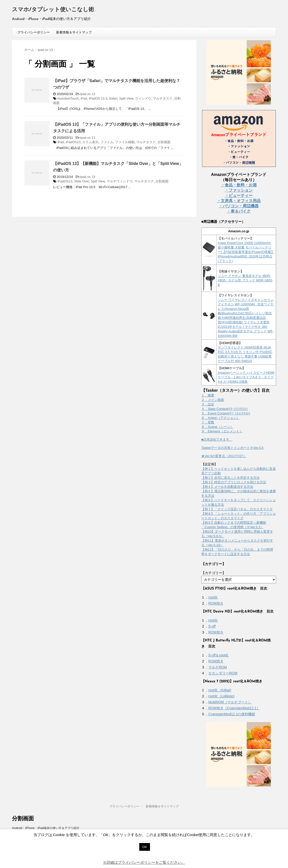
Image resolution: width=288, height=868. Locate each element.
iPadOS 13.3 (98, 98)
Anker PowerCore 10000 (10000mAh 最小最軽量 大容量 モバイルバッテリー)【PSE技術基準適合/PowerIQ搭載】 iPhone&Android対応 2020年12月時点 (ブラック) (246, 252)
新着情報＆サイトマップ (74, 32)
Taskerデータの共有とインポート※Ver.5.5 (232, 448)
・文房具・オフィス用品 (239, 201)
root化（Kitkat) (220, 690)
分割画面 (164, 142)
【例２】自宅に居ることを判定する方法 (230, 478)
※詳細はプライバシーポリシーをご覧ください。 (144, 862)
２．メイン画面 (213, 400)
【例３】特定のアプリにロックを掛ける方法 (234, 482)
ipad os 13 (88, 94)
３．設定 (208, 404)
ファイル (107, 142)
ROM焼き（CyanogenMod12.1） (234, 708)
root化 (213, 597)
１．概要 (208, 395)
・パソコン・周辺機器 (239, 206)
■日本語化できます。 (217, 439)
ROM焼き (216, 603)
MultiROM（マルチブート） (230, 702)
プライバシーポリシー (34, 32)
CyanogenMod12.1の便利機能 (232, 714)
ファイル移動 (125, 142)
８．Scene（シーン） (217, 427)
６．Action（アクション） (220, 418)
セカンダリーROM (223, 673)
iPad (84, 98)
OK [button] (145, 847)
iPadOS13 (73, 142)
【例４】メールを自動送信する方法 (227, 487)
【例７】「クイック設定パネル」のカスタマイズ (237, 509)
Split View (126, 98)
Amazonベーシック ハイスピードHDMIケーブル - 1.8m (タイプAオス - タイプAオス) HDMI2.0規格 (246, 377)
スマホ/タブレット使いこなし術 (53, 10)
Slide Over (81, 181)
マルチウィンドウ (120, 181)
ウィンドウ (143, 98)
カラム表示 (90, 142)
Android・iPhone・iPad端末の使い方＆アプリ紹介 (46, 828)
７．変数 (208, 422)
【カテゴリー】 (214, 573)
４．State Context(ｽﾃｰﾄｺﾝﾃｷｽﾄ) (224, 409)
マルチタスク (163, 98)
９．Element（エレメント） (222, 431)
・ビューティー (239, 195)
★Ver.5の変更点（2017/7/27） (224, 456)
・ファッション (239, 190)
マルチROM (218, 667)
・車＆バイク (239, 211)
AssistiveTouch (68, 98)
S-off (212, 626)
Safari (113, 98)
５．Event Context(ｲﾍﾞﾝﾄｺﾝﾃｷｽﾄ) (226, 413)
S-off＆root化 (218, 655)
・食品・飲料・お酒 (239, 185)
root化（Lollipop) (221, 696)
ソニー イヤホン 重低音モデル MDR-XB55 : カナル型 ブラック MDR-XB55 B (245, 280)
